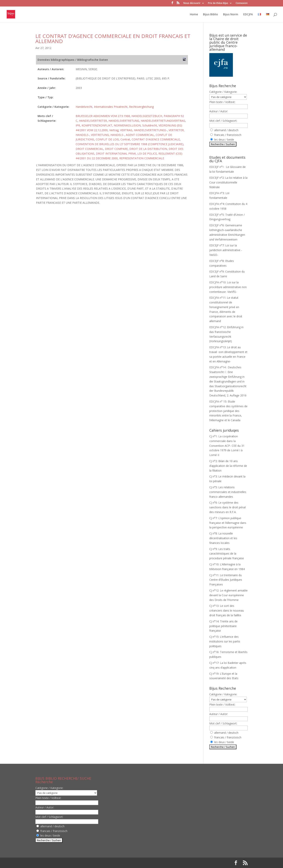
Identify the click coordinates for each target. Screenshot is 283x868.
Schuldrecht (150, 125)
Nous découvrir (192, 3)
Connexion (242, 3)
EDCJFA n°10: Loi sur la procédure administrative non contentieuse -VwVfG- (228, 287)
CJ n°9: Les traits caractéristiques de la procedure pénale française (227, 554)
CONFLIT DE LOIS (107, 139)
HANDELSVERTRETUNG (124, 121)
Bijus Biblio (210, 15)
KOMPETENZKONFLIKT (97, 125)
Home (194, 15)
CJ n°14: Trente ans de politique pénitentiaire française (223, 626)
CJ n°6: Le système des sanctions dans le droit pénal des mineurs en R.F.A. (227, 507)
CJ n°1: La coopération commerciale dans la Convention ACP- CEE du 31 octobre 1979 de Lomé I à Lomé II (227, 446)
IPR (78, 125)
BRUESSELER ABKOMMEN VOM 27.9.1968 (103, 116)
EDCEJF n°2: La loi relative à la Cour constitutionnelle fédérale (228, 182)
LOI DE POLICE (147, 153)
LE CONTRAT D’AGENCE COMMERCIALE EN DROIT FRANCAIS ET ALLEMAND (113, 39)
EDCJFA (248, 15)
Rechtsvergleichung (141, 107)
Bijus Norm (231, 15)
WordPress (100, 863)
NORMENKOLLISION (127, 125)
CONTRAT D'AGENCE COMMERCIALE (156, 139)
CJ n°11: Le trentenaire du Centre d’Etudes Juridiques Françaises (226, 580)
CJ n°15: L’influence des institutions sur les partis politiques (225, 641)
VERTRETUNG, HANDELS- (108, 135)
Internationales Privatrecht (111, 107)
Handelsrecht (84, 107)
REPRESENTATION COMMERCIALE (142, 158)
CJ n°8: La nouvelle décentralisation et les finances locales (223, 538)
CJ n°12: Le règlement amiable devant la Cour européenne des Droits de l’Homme (228, 595)
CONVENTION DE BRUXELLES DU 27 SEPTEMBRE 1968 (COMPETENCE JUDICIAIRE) (130, 144)
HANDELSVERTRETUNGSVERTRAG (163, 121)
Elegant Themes (61, 863)
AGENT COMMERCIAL (140, 135)
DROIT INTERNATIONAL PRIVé (116, 153)
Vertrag (114, 130)
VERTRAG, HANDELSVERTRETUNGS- (144, 130)
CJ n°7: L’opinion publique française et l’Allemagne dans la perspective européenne (228, 523)
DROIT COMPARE (116, 149)
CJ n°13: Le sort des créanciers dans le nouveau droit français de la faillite (227, 610)
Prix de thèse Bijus (218, 3)
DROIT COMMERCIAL (90, 149)
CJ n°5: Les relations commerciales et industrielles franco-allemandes (228, 492)
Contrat (125, 139)
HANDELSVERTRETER (93, 121)
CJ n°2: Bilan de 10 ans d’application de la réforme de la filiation (228, 466)
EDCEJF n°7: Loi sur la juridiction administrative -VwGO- (226, 250)
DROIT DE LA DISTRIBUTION (148, 149)
